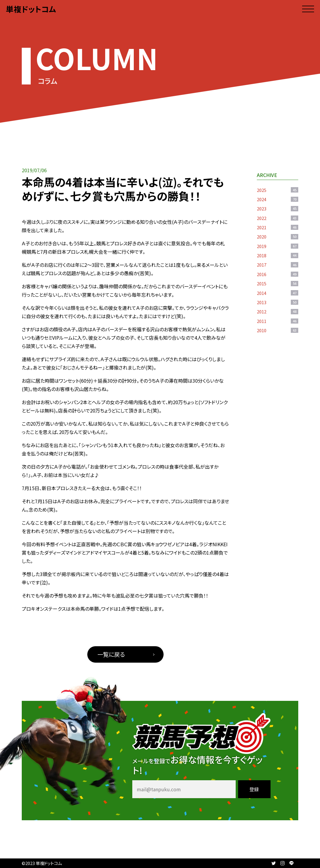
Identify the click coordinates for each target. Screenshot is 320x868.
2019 (278, 246)
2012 (278, 311)
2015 (278, 283)
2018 (278, 255)
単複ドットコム (31, 9)
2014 (278, 293)
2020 (278, 237)
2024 (278, 199)
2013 (278, 302)
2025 (278, 190)
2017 (278, 265)
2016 (278, 274)
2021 (278, 227)
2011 (278, 321)
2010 (278, 330)
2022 (278, 218)
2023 (278, 208)
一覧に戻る (111, 654)
